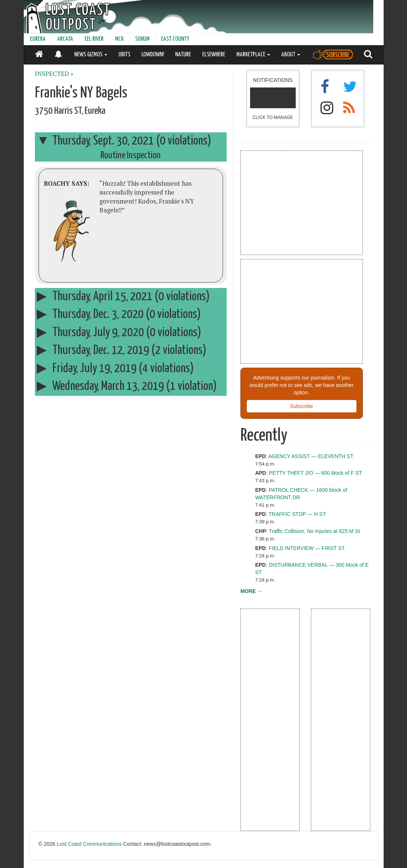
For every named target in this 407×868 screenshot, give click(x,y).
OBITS (124, 55)
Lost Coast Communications (89, 844)
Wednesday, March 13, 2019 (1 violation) (127, 386)
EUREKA (38, 39)
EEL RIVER (94, 39)
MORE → (252, 591)
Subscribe (302, 406)
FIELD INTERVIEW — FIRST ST (307, 548)
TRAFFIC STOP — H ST (297, 514)
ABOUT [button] (291, 55)
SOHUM (142, 39)
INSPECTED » (54, 74)
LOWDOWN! (153, 55)
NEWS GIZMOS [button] (91, 55)
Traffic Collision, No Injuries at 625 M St (314, 531)
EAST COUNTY (175, 39)
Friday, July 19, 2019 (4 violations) (115, 369)
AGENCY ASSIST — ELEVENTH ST (311, 456)
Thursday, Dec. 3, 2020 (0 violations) (119, 314)
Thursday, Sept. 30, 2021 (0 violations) (124, 141)
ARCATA (65, 39)
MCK (119, 39)
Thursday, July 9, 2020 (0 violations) (119, 333)
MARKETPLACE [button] (253, 55)
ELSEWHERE (214, 55)
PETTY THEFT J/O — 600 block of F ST (316, 473)
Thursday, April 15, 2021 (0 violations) (123, 297)
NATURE (183, 55)
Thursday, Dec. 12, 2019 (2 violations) (122, 350)
